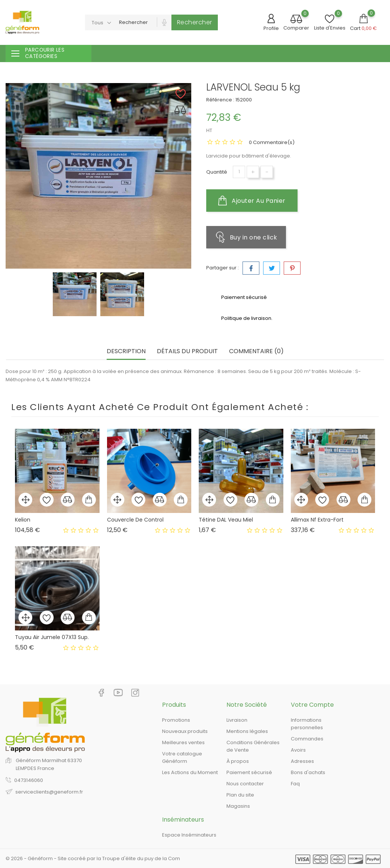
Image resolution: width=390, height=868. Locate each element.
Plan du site (240, 795)
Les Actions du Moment (190, 772)
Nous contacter (245, 784)
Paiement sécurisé (249, 772)
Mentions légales (247, 731)
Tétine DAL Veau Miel (226, 520)
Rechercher (195, 22)
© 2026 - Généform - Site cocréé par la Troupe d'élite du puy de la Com (93, 858)
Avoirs (298, 750)
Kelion (23, 520)
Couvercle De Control (135, 520)
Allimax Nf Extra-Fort (317, 520)
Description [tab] (126, 352)
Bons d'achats (308, 772)
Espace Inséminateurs (189, 835)
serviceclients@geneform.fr (49, 792)
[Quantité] (239, 172)
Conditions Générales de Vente (253, 746)
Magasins (238, 806)
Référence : (220, 100)
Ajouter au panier (252, 201)
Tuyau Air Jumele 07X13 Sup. (52, 637)
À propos (238, 761)
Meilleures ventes (183, 742)
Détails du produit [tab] (187, 352)
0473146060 (29, 780)
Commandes (307, 739)
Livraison (237, 720)
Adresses (302, 761)
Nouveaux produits (185, 731)
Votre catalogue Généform (182, 757)
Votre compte (312, 705)
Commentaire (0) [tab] (256, 352)
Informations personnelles (307, 724)
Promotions (176, 720)
